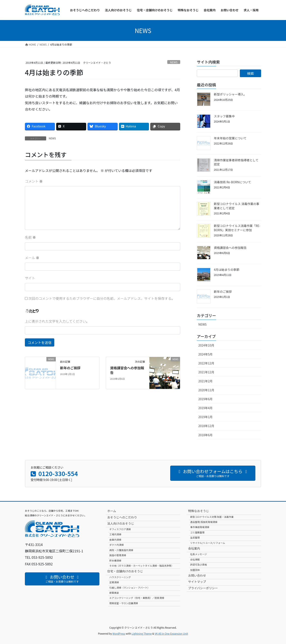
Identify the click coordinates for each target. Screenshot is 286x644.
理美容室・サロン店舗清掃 (124, 603)
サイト (30, 278)
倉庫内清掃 (115, 540)
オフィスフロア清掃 (120, 529)
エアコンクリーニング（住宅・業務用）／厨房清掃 (137, 598)
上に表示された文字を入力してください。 (57, 321)
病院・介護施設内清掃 (121, 550)
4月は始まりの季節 (227, 270)
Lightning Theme (142, 633)
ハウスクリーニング (120, 577)
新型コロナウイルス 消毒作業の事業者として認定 (237, 206)
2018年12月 (206, 426)
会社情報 (195, 559)
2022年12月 (206, 363)
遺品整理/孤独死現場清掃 (204, 522)
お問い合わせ (197, 575)
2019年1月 (205, 417)
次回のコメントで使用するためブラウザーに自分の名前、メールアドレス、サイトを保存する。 (102, 298)
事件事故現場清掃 (200, 527)
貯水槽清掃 (115, 560)
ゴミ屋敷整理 (197, 532)
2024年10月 (206, 345)
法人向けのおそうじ (121, 523)
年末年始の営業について (230, 138)
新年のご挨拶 (70, 368)
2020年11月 (206, 390)
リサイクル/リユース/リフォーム (208, 543)
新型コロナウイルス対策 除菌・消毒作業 (212, 517)
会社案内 (194, 548)
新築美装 (114, 593)
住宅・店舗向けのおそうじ (125, 571)
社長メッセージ (199, 554)
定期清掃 (114, 582)
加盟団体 (195, 570)
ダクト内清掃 (117, 545)
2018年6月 (205, 435)
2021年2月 (205, 381)
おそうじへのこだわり (122, 517)
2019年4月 (205, 408)
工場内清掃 (115, 534)
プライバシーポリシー (203, 588)
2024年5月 (205, 354)
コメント (34, 181)
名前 (30, 237)
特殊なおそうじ (199, 511)
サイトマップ (197, 582)
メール (32, 258)
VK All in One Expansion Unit (171, 633)
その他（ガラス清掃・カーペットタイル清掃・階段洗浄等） (142, 566)
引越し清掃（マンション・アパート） (130, 588)
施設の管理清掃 (118, 555)
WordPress (119, 633)
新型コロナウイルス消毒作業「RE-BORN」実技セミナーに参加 (237, 228)
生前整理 (195, 537)
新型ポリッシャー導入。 (230, 94)
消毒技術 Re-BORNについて (232, 182)
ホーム (112, 511)
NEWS (174, 62)
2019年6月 (205, 399)
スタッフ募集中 (224, 116)
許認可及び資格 (199, 565)
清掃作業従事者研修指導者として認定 (236, 162)
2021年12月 (206, 372)
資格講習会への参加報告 (127, 370)
